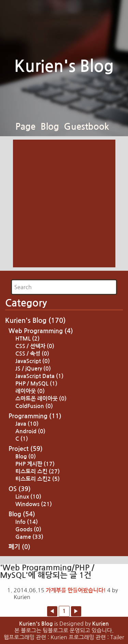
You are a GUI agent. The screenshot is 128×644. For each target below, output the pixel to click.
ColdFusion (34, 406)
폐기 (19, 547)
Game (29, 537)
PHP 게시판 (35, 464)
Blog (50, 127)
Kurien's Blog (64, 66)
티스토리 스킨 (38, 472)
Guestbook (87, 127)
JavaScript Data (39, 376)
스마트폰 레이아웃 (41, 399)
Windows (34, 504)
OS (20, 489)
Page (25, 127)
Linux (28, 497)
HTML (27, 339)
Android (30, 431)
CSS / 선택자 (35, 346)
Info (27, 522)
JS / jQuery (33, 369)
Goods (28, 529)
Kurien (101, 624)
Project (26, 449)
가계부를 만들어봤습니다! (76, 590)
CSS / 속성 (32, 354)
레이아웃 (30, 391)
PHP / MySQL (36, 384)
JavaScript (33, 361)
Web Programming (41, 331)
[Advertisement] (64, 203)
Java (27, 424)
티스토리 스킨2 (38, 479)
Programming (35, 416)
